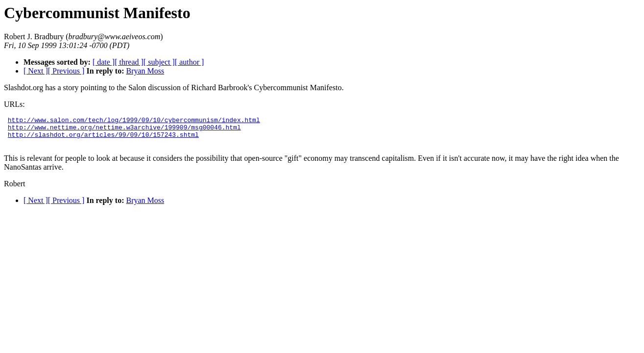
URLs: (14, 104)
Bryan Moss (145, 71)
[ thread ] (129, 62)
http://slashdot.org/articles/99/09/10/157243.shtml (103, 139)
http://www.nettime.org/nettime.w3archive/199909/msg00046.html (124, 130)
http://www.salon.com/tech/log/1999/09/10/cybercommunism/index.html (134, 121)
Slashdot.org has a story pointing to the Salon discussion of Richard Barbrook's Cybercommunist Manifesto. (174, 88)
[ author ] (190, 62)
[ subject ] (159, 62)
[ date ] (104, 62)
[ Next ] (36, 71)
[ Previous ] (66, 71)
